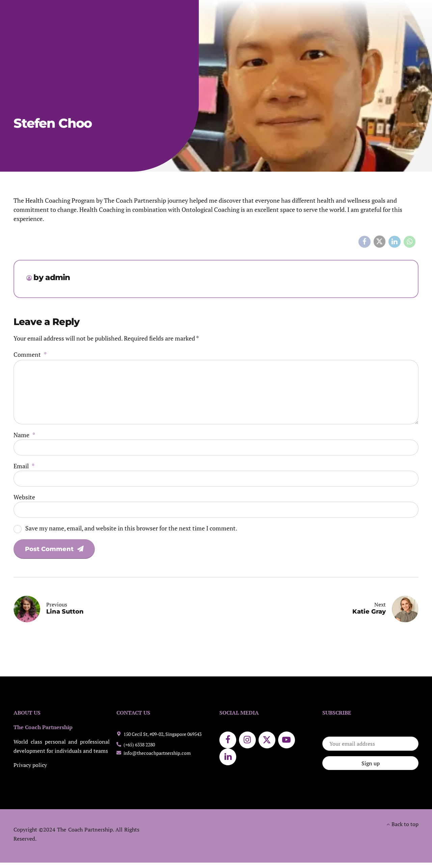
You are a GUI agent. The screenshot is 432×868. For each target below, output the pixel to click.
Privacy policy (30, 765)
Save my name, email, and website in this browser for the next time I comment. (131, 528)
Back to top (405, 824)
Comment (30, 354)
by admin (52, 277)
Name (24, 435)
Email (24, 466)
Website (24, 497)
